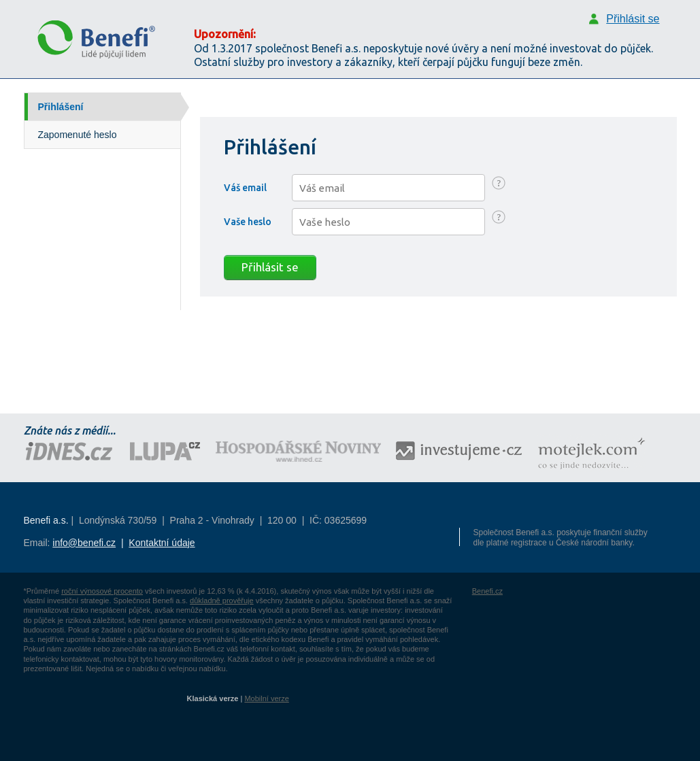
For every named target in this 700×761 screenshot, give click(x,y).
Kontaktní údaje (162, 543)
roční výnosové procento (102, 591)
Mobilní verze (266, 698)
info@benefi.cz (84, 543)
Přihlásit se (270, 267)
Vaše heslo (248, 222)
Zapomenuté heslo (78, 135)
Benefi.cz (487, 591)
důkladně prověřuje (222, 601)
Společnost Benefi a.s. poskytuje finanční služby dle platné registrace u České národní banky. (561, 538)
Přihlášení (61, 107)
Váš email (245, 188)
